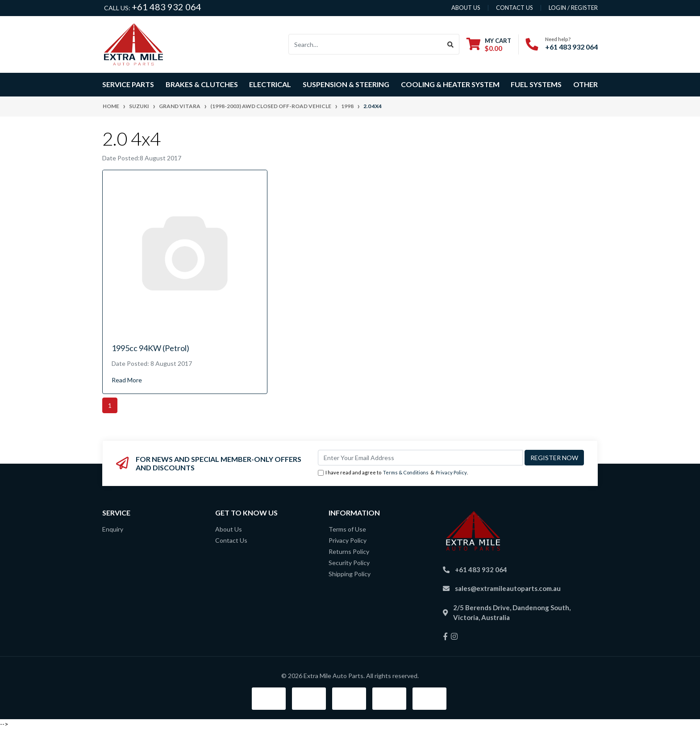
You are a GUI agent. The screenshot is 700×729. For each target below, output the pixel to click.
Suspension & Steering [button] (346, 84)
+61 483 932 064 (167, 7)
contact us (515, 8)
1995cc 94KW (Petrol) (150, 348)
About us (466, 8)
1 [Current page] (110, 405)
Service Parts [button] (128, 84)
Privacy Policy (451, 472)
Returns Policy (349, 551)
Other (585, 84)
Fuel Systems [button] (536, 84)
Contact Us (231, 540)
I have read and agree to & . (393, 473)
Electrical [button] (270, 84)
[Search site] (451, 44)
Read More (127, 380)
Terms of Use (347, 529)
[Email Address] (420, 458)
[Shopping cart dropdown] (489, 44)
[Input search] (365, 44)
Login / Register (573, 8)
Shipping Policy (350, 574)
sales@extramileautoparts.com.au (508, 588)
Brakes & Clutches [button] (202, 84)
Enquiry (113, 529)
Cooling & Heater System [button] (450, 84)
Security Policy (349, 563)
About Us (229, 529)
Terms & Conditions (406, 472)
